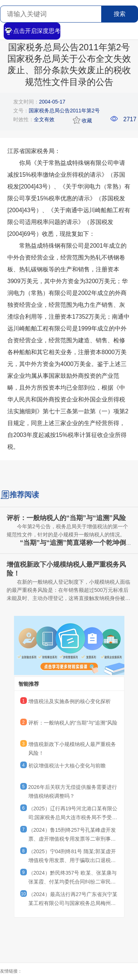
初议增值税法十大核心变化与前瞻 (67, 766)
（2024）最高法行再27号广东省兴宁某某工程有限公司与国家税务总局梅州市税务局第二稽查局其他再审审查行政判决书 (73, 900)
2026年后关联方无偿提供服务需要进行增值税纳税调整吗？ (73, 791)
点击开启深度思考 (32, 31)
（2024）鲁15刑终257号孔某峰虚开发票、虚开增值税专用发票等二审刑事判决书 (72, 835)
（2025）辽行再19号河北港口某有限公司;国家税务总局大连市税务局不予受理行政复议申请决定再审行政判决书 (73, 814)
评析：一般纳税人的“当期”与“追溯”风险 (73, 723)
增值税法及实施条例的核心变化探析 (70, 701)
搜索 (120, 14)
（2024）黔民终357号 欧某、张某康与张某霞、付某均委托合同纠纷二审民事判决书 (72, 878)
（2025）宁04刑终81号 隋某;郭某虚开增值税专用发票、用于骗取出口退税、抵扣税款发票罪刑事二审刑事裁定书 (72, 857)
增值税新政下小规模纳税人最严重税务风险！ (72, 749)
